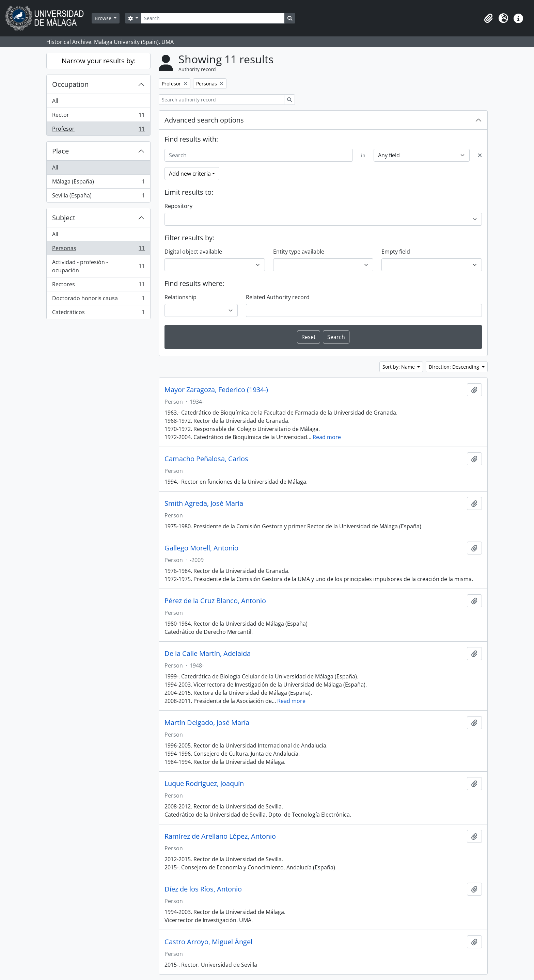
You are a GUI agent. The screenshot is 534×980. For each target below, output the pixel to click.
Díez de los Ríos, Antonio (203, 889)
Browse (104, 18)
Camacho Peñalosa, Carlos (206, 459)
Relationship (180, 297)
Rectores (98, 286)
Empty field (396, 252)
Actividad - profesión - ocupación (98, 266)
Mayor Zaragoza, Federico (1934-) (216, 390)
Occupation (70, 84)
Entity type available (299, 252)
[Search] (213, 18)
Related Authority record (278, 297)
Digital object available (193, 252)
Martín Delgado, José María (207, 723)
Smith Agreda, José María (204, 503)
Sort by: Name (399, 367)
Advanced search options (204, 120)
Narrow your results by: (99, 61)
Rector (98, 116)
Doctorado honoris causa (98, 300)
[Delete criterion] (480, 155)
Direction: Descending (455, 367)
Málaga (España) (98, 183)
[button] (488, 18)
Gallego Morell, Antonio (201, 548)
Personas (98, 250)
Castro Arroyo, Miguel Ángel (208, 942)
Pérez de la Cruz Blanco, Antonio (215, 601)
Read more (327, 437)
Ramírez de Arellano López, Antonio (220, 836)
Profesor (98, 130)
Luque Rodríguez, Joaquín (204, 784)
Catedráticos (98, 314)
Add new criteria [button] (190, 174)
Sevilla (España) (98, 197)
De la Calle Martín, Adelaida (208, 654)
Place (60, 151)
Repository (178, 206)
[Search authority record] (222, 100)
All (55, 101)
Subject (64, 218)
